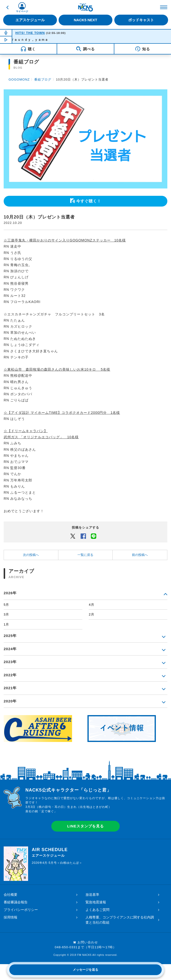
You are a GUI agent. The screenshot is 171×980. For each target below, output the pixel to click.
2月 (91, 614)
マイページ (22, 11)
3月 (6, 614)
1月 (6, 624)
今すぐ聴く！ (89, 201)
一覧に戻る (85, 555)
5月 (6, 605)
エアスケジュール (30, 20)
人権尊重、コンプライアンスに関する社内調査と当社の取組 (120, 920)
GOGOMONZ (19, 79)
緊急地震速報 (96, 902)
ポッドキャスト (141, 20)
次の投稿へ (31, 555)
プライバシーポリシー (21, 910)
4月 (91, 605)
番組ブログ (43, 79)
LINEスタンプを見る (85, 826)
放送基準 (92, 895)
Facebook (83, 536)
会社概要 (11, 895)
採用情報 (11, 917)
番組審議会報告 (16, 902)
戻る (7, 7)
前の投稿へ (140, 555)
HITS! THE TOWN (30, 33)
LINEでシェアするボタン (94, 536)
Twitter (73, 536)
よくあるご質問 (97, 910)
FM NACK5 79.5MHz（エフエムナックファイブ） (85, 7)
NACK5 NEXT (85, 20)
